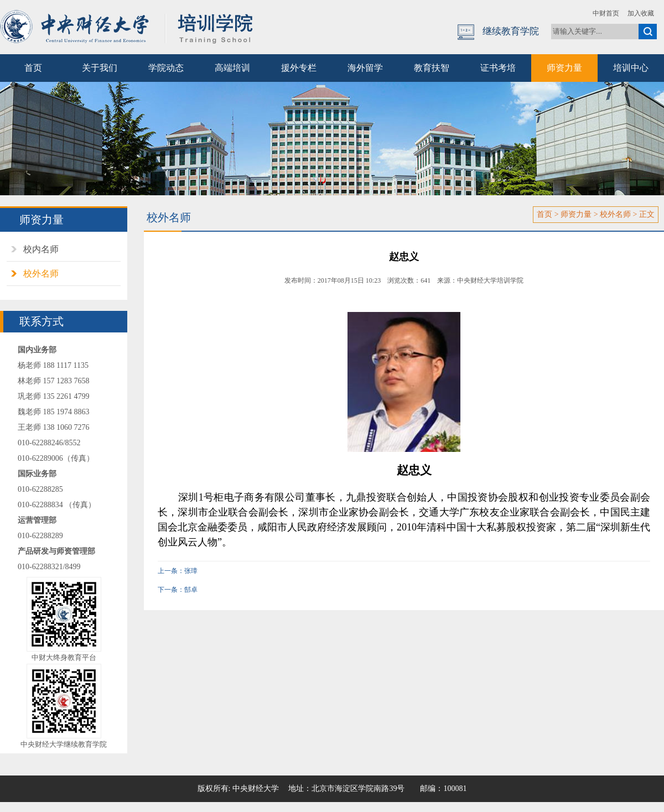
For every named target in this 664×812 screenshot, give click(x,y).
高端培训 (232, 68)
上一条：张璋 (178, 571)
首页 (33, 68)
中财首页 (606, 13)
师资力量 (564, 68)
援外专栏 (299, 68)
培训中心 (631, 68)
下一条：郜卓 (178, 590)
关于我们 (100, 68)
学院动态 (166, 68)
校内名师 (41, 249)
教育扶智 (432, 68)
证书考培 (498, 68)
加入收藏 (641, 13)
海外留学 (365, 68)
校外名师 (41, 274)
